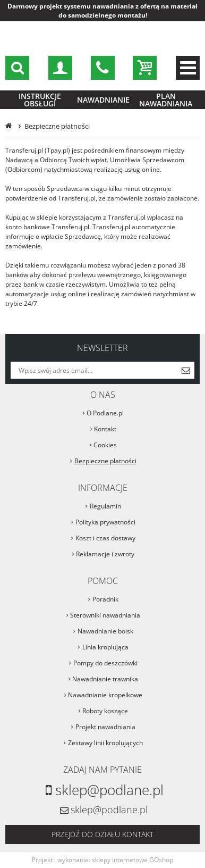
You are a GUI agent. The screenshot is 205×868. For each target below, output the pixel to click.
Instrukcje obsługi (40, 100)
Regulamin (105, 506)
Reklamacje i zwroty (105, 554)
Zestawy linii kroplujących (105, 743)
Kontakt (105, 429)
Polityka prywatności (105, 522)
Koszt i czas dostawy (105, 538)
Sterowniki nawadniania (105, 615)
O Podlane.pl (105, 413)
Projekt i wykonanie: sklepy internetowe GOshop (102, 860)
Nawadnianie (103, 100)
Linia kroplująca (105, 647)
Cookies (105, 445)
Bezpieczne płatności (105, 461)
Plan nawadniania (166, 100)
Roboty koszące (105, 711)
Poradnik (105, 599)
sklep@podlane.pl (103, 68)
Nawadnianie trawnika (105, 679)
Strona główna (10, 126)
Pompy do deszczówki (105, 663)
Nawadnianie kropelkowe (105, 695)
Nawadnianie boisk (105, 631)
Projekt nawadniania (105, 727)
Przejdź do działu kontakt (102, 834)
